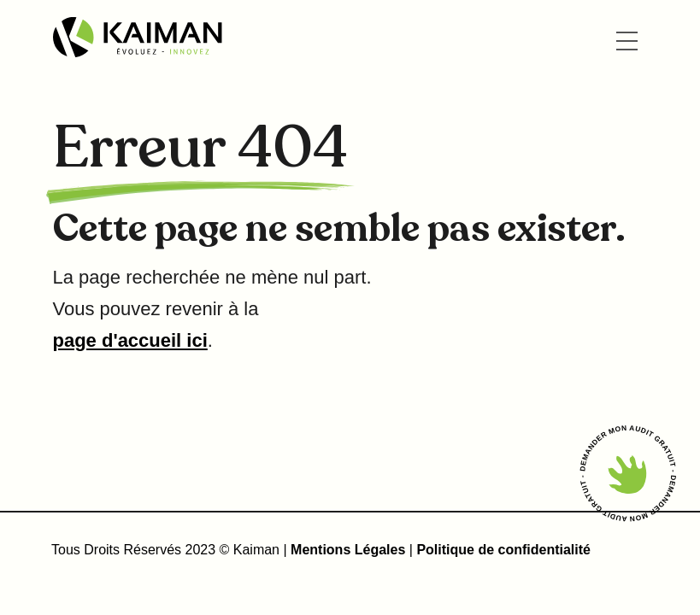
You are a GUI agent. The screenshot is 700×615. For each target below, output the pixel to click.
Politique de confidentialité (503, 550)
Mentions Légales (350, 550)
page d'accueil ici (130, 340)
